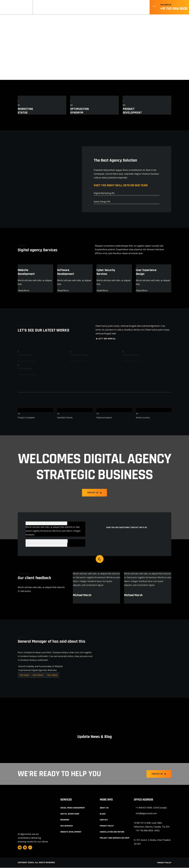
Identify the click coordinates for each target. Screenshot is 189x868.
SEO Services (67, 826)
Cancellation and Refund (112, 832)
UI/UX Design (25, 355)
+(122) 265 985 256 (124, 532)
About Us (88, 7)
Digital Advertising (70, 814)
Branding (65, 820)
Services (104, 7)
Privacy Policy (107, 826)
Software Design (79, 355)
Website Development (71, 832)
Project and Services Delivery (115, 838)
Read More (23, 290)
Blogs (118, 7)
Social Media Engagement (73, 808)
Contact (132, 7)
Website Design (131, 355)
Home (74, 7)
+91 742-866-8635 (174, 9)
